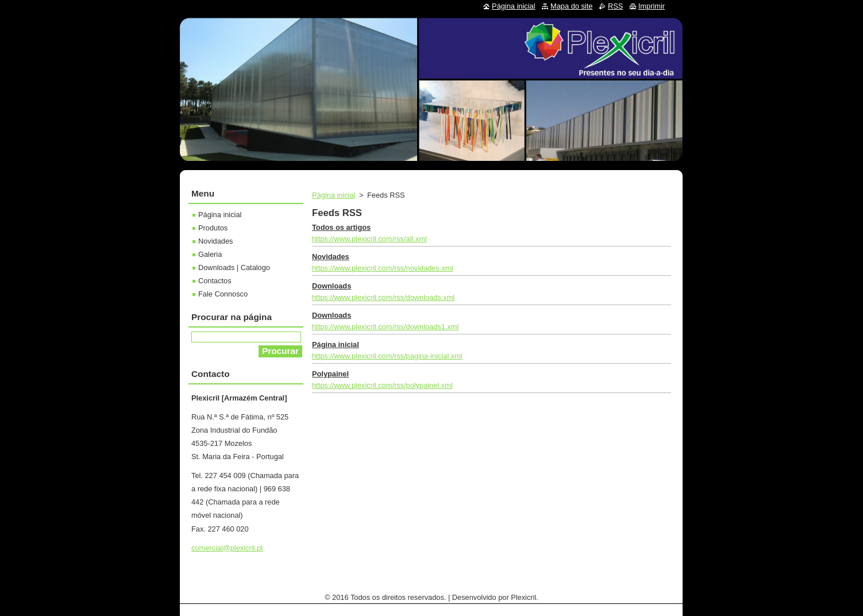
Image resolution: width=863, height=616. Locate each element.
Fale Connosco (223, 294)
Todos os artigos (341, 227)
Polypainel (330, 374)
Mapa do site (571, 6)
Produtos (213, 228)
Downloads (332, 286)
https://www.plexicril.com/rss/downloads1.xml (385, 327)
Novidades (331, 257)
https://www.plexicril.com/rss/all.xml (369, 239)
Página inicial (334, 195)
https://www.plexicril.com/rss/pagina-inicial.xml (387, 356)
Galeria (210, 254)
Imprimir (652, 6)
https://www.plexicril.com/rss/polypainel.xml (382, 385)
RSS (615, 6)
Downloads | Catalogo (234, 267)
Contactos (215, 281)
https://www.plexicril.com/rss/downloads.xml (383, 297)
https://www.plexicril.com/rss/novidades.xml (382, 268)
